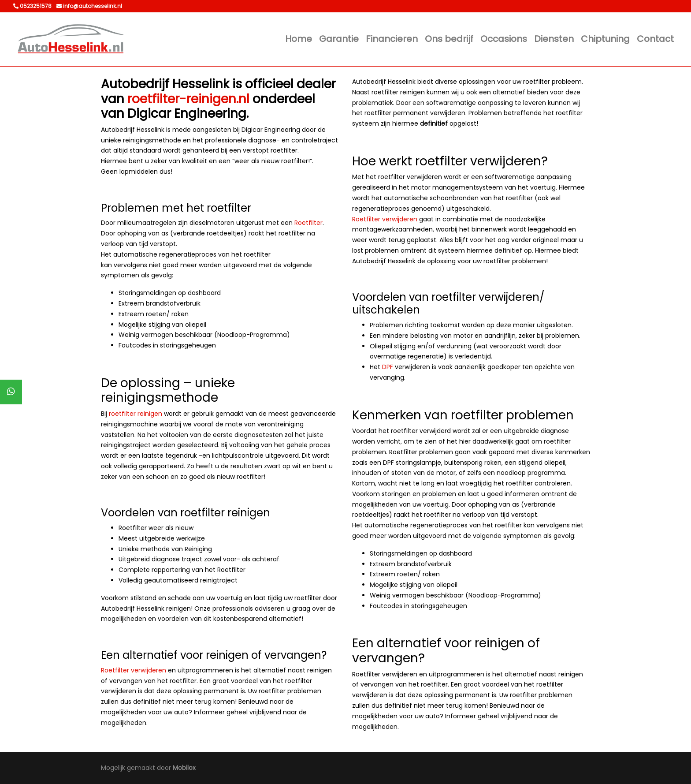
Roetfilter (308, 223)
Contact (655, 39)
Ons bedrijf (449, 39)
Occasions (504, 39)
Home (299, 39)
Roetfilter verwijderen (134, 670)
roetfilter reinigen (136, 414)
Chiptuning (605, 39)
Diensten (554, 39)
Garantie (339, 39)
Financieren (392, 39)
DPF (388, 367)
